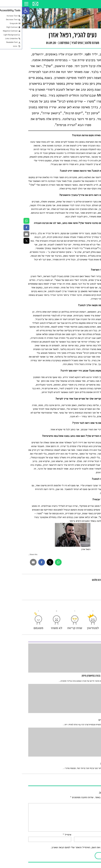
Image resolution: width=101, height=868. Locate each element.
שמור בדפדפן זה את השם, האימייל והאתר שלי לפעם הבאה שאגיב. (62, 847)
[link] (4, 11)
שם (92, 835)
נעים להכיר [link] (55, 43)
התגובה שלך (88, 801)
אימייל (45, 835)
